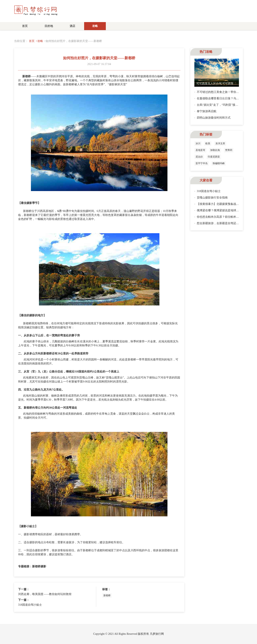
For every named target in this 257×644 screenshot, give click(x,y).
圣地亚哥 (200, 150)
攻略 (95, 26)
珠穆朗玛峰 (219, 163)
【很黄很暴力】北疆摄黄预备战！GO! (220, 204)
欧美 (208, 143)
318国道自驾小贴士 (30, 605)
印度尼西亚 (214, 157)
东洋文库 (220, 143)
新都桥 (107, 595)
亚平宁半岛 (202, 163)
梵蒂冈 (229, 150)
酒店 (72, 26)
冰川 (198, 143)
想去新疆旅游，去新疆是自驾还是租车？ (222, 223)
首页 (25, 26)
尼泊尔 (199, 157)
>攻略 (39, 41)
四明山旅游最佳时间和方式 (214, 118)
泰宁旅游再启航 (207, 111)
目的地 (49, 26)
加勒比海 (215, 150)
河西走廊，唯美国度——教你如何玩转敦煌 (45, 594)
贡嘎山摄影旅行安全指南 (212, 198)
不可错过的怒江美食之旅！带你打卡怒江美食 (225, 92)
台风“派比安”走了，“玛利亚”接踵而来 (220, 105)
